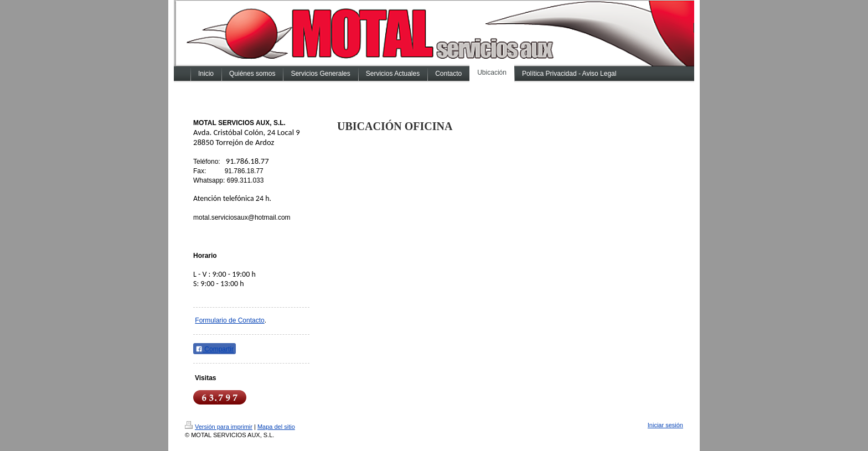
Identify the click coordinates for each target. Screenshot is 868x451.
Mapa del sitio (276, 427)
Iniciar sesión (665, 425)
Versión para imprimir (219, 427)
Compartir (215, 349)
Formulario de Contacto (229, 320)
